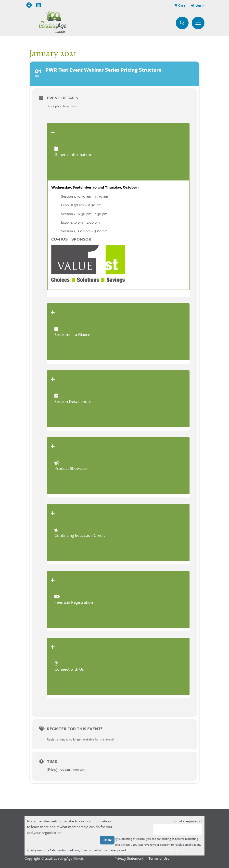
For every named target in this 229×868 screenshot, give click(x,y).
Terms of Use (159, 858)
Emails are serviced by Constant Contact (153, 850)
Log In (200, 5)
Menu (198, 23)
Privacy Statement (129, 858)
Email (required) (188, 821)
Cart (182, 5)
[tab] (118, 152)
